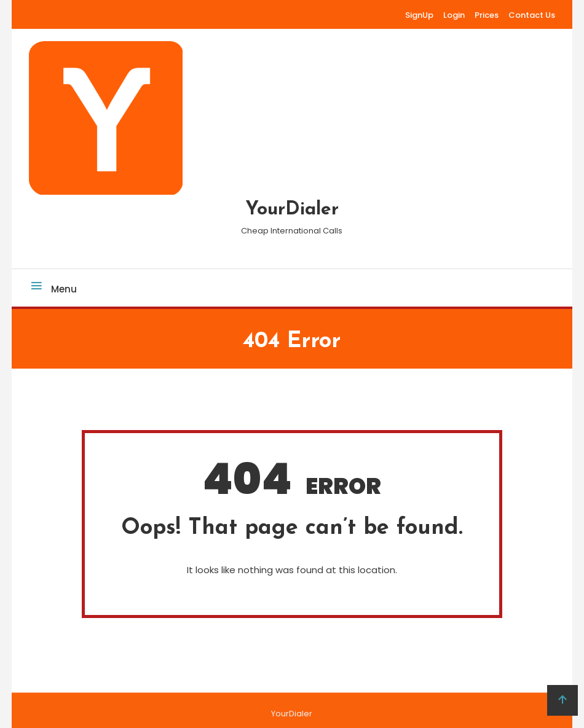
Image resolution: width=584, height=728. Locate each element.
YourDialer (292, 210)
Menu (53, 289)
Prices (487, 15)
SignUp (419, 15)
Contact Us (532, 15)
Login (454, 15)
